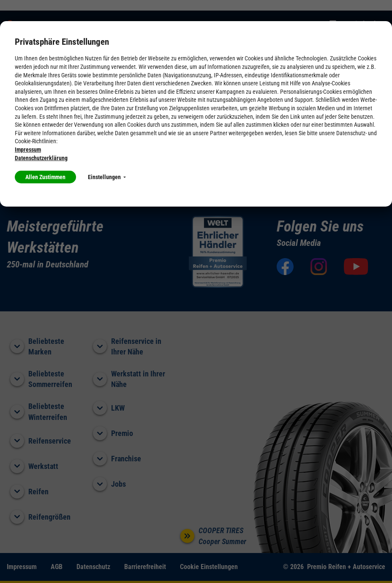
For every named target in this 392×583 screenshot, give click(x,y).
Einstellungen (107, 177)
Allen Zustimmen (45, 177)
